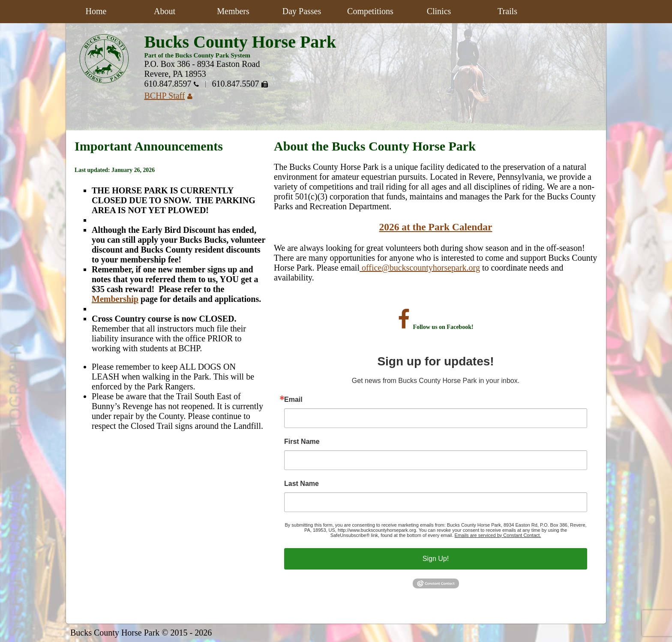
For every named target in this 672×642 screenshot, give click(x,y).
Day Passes (302, 11)
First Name (302, 442)
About (165, 11)
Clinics (439, 11)
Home (96, 11)
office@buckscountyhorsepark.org (420, 268)
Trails (507, 11)
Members (233, 11)
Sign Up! (436, 559)
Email (293, 400)
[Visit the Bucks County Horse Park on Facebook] (404, 327)
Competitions (370, 11)
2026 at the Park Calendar (436, 227)
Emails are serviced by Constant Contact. (498, 535)
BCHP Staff (172, 96)
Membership (115, 299)
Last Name (301, 484)
